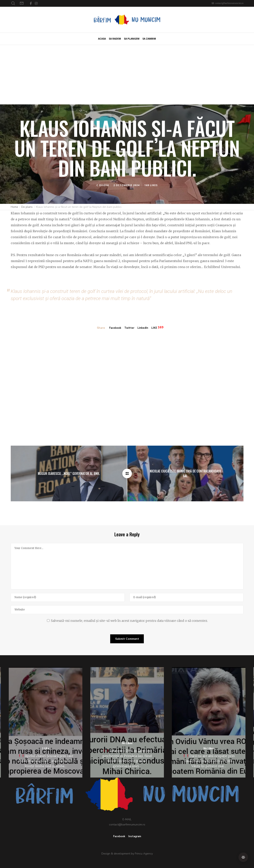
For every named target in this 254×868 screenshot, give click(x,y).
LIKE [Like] (156, 328)
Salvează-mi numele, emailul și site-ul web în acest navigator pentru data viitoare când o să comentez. (129, 620)
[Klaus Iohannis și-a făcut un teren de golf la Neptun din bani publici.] (127, 473)
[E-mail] (186, 597)
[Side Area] (243, 857)
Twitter (129, 328)
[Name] (68, 597)
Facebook (114, 328)
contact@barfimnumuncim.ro (229, 3)
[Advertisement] (127, 75)
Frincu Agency (144, 853)
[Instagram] (36, 3)
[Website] (127, 609)
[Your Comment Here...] (127, 566)
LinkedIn (144, 328)
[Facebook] (31, 3)
